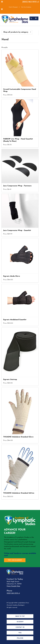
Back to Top (20, 616)
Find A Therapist (13, 7)
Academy (20, 622)
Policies (20, 638)
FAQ (20, 633)
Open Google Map (13, 586)
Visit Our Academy (26, 7)
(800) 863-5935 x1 (31, 2)
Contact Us (20, 627)
